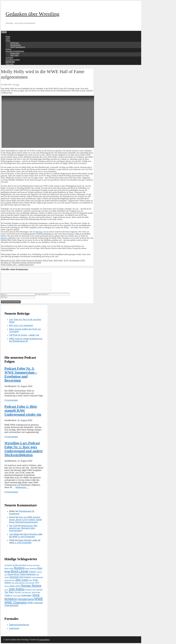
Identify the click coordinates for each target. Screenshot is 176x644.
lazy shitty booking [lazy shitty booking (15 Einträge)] (18, 583)
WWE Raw (15, 43)
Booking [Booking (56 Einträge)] (19, 568)
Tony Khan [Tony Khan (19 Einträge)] (36, 592)
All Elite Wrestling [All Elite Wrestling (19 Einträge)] (19, 565)
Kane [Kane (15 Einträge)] (30, 580)
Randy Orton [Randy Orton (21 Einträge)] (15, 586)
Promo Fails (15, 53)
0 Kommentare (11, 400)
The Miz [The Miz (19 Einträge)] (18, 592)
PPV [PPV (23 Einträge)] (37, 583)
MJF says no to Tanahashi (21, 326)
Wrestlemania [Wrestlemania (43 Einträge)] (26, 599)
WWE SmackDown (18, 47)
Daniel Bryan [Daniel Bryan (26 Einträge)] (14, 574)
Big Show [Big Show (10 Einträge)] (30, 565)
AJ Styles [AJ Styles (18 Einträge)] (8, 565)
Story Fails (14, 55)
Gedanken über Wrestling (32, 14)
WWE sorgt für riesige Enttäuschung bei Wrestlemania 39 (26, 340)
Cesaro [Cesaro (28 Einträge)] (32, 572)
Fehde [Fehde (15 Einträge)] (7, 577)
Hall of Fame (21, 260)
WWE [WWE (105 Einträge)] (39, 599)
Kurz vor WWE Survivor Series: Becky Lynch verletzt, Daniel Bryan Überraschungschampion (25, 520)
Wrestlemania (15, 45)
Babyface (39, 232)
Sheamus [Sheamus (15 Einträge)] (28, 590)
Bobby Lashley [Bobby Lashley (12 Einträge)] (9, 568)
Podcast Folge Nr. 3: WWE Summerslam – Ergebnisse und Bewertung (21, 374)
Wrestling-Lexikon (13, 60)
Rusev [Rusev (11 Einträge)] (6, 590)
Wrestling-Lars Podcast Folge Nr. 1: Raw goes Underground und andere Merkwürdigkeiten (24, 449)
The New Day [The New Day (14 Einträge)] (26, 592)
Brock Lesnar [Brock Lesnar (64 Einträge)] (20, 571)
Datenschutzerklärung (19, 625)
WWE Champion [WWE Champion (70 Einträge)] (16, 602)
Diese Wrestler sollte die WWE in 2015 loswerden (26, 535)
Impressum (14, 628)
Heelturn (71, 234)
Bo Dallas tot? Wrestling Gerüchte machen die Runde (21, 263)
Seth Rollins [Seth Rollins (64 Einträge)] (17, 589)
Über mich (10, 64)
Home (8, 36)
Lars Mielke (14, 534)
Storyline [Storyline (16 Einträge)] (39, 590)
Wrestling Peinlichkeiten (15, 51)
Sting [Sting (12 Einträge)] (34, 590)
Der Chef (13, 526)
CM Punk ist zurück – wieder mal (24, 335)
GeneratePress (44, 640)
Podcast (9, 49)
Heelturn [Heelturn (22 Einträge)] (28, 577)
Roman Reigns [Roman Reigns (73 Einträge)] (31, 586)
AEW (8, 39)
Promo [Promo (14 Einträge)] (7, 586)
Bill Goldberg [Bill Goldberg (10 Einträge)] (37, 565)
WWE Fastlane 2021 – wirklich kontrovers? (17, 265)
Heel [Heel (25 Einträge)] (21, 577)
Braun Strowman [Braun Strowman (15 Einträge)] (31, 568)
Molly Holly (58, 260)
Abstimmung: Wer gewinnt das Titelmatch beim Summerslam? (23, 528)
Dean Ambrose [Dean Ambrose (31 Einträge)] (28, 574)
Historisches (10, 62)
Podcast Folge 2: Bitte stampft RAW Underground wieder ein (23, 410)
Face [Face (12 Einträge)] (37, 575)
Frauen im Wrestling (34, 260)
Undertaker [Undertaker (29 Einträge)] (26, 595)
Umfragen (9, 57)
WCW (66, 260)
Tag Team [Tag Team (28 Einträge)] (9, 592)
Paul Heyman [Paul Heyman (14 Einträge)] (30, 583)
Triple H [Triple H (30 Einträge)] (8, 595)
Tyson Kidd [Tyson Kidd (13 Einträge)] (16, 596)
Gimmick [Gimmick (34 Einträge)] (14, 577)
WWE (8, 41)
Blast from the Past (8, 260)
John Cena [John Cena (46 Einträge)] (22, 580)
